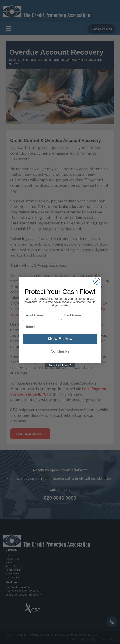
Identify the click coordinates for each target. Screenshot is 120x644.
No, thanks (60, 351)
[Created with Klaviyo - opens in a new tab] (60, 365)
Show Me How (60, 339)
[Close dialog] (97, 281)
